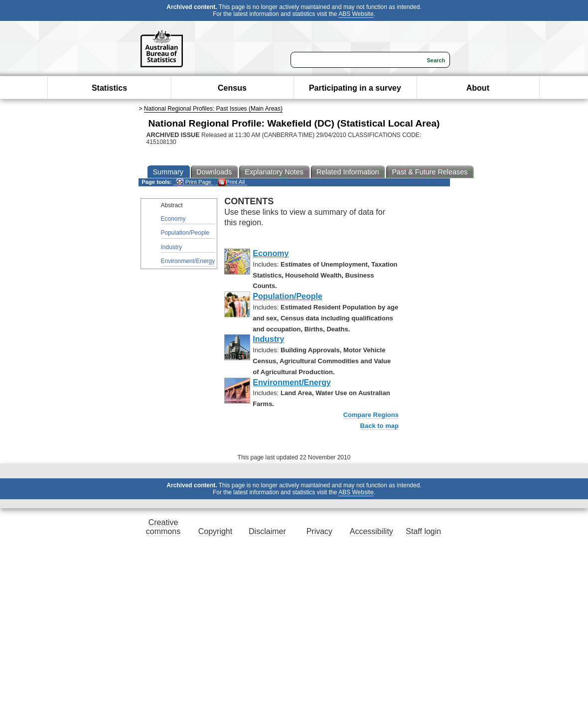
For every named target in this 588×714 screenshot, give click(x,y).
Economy (173, 219)
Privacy (319, 531)
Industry (172, 247)
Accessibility (371, 531)
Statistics (109, 88)
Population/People (185, 233)
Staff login (423, 531)
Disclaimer (267, 531)
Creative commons (163, 527)
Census (232, 88)
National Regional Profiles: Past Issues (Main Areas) (213, 109)
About (478, 88)
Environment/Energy (188, 261)
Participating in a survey (355, 88)
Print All (231, 182)
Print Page (194, 182)
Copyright (215, 531)
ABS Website (356, 14)
